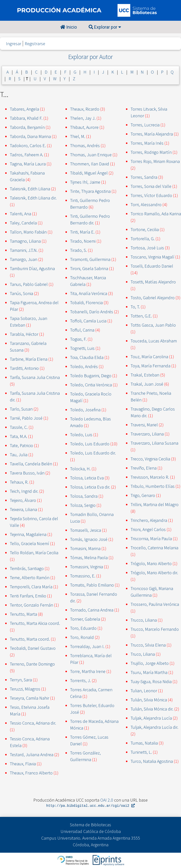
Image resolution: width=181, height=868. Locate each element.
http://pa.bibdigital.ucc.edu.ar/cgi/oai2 (90, 806)
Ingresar (14, 44)
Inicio (69, 27)
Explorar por (105, 27)
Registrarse (35, 44)
